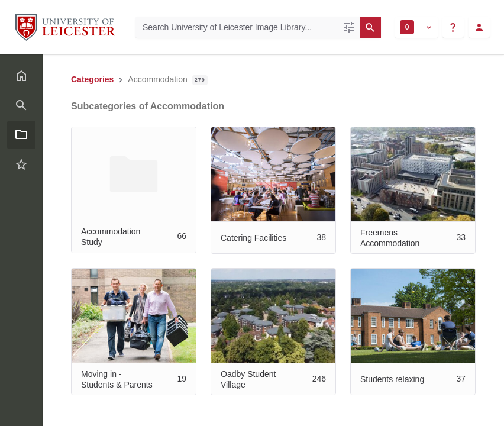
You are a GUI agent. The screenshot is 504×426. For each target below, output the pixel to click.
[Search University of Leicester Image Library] (237, 27)
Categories (92, 79)
